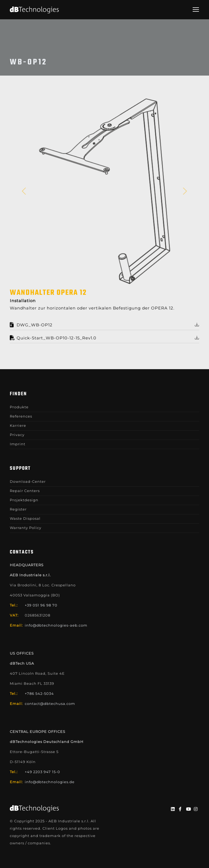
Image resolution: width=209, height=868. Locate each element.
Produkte (19, 407)
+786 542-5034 (39, 693)
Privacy (17, 435)
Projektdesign (24, 500)
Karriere (18, 425)
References (21, 416)
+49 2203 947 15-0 (42, 772)
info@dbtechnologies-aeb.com (56, 625)
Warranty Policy (26, 528)
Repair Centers (25, 491)
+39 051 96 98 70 (41, 605)
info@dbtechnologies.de (50, 782)
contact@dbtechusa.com (50, 704)
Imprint (18, 444)
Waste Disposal (25, 518)
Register (18, 509)
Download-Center (28, 481)
